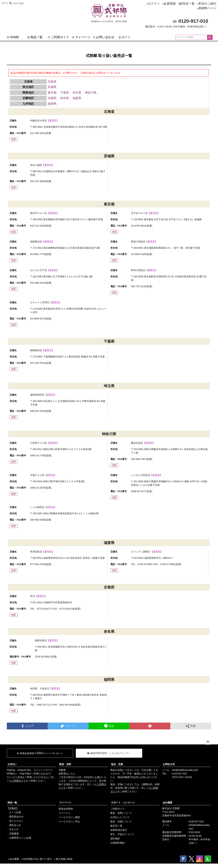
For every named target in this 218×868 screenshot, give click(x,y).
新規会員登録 (66, 809)
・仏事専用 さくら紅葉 (19, 838)
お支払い (12, 764)
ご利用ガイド (58, 37)
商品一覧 (35, 37)
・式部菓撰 (13, 834)
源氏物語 (115, 839)
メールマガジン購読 (69, 817)
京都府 (52, 98)
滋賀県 (77, 98)
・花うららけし (15, 821)
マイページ (81, 37)
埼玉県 (77, 93)
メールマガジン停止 (69, 821)
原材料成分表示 (119, 830)
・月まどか (13, 829)
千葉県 (64, 93)
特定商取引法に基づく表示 (37, 859)
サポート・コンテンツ (123, 803)
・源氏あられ (14, 825)
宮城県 (52, 87)
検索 (210, 37)
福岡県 (52, 104)
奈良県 (64, 98)
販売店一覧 (187, 4)
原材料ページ (207, 8)
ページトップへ (208, 742)
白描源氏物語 (118, 843)
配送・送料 (65, 764)
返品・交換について (121, 821)
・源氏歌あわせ (15, 817)
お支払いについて (120, 817)
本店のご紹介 (207, 4)
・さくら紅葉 (14, 812)
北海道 (52, 82)
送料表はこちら (67, 774)
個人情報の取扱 (64, 859)
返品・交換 (117, 764)
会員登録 (170, 4)
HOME (13, 37)
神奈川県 (91, 93)
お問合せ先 (169, 764)
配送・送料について (121, 813)
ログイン (154, 4)
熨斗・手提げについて (122, 834)
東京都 (52, 93)
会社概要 (168, 803)
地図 (13, 139)
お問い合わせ (104, 37)
